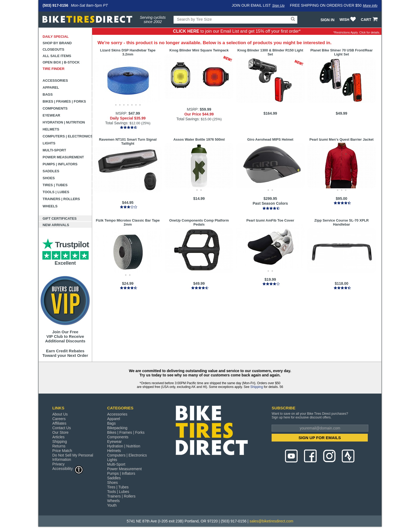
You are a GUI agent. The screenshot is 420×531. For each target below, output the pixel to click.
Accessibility (68, 468)
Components (55, 108)
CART (370, 20)
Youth (112, 505)
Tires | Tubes (55, 185)
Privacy (58, 464)
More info (370, 5)
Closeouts (53, 49)
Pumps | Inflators (60, 164)
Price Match (62, 451)
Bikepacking (117, 428)
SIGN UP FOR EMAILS (320, 438)
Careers (59, 419)
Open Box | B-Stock (61, 62)
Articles (58, 437)
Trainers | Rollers (61, 199)
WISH (348, 20)
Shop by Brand (57, 43)
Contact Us (61, 428)
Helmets (51, 129)
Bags (48, 94)
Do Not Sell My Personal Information (73, 457)
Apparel (51, 87)
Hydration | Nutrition (64, 122)
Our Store (60, 432)
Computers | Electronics (67, 136)
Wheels (50, 206)
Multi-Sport (54, 150)
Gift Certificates (60, 218)
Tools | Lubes (56, 192)
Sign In (327, 20)
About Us (60, 414)
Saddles (51, 171)
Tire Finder (54, 69)
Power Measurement (63, 157)
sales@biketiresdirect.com (271, 521)
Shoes (49, 178)
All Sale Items (57, 56)
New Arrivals (56, 225)
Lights (49, 143)
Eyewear (51, 115)
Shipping (257, 387)
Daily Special (56, 37)
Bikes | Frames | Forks (64, 101)
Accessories (55, 81)
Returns (59, 446)
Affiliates (59, 423)
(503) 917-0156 (55, 5)
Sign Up (278, 5)
